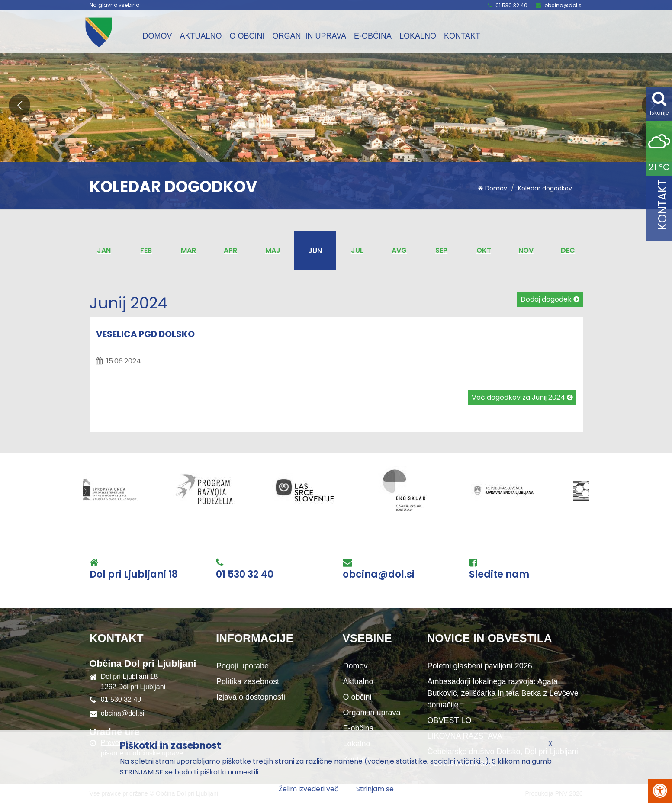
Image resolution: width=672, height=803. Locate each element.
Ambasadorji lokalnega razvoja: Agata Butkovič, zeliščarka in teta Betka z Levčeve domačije (503, 693)
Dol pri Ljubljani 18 (134, 575)
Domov (158, 36)
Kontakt (462, 36)
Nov (526, 250)
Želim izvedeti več (309, 789)
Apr (230, 250)
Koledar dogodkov (545, 188)
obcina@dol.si (564, 5)
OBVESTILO (450, 720)
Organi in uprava (309, 36)
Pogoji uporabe (243, 666)
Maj (273, 250)
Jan (104, 250)
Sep (441, 250)
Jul (357, 250)
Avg (399, 250)
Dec (568, 250)
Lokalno (418, 36)
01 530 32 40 (511, 5)
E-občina (373, 36)
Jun (315, 251)
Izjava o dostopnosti (251, 697)
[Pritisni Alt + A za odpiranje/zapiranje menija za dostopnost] (660, 791)
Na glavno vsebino (114, 5)
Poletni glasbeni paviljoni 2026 (480, 666)
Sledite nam (499, 575)
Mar (188, 250)
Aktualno (201, 36)
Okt (484, 250)
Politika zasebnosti (249, 681)
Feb (146, 250)
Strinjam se (375, 789)
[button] (19, 105)
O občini (247, 36)
